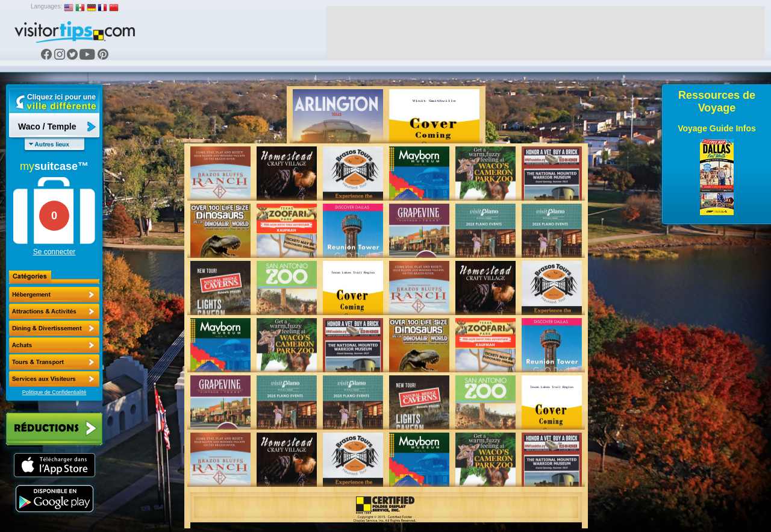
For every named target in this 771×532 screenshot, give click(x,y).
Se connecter (55, 252)
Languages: (46, 6)
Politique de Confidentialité (55, 392)
